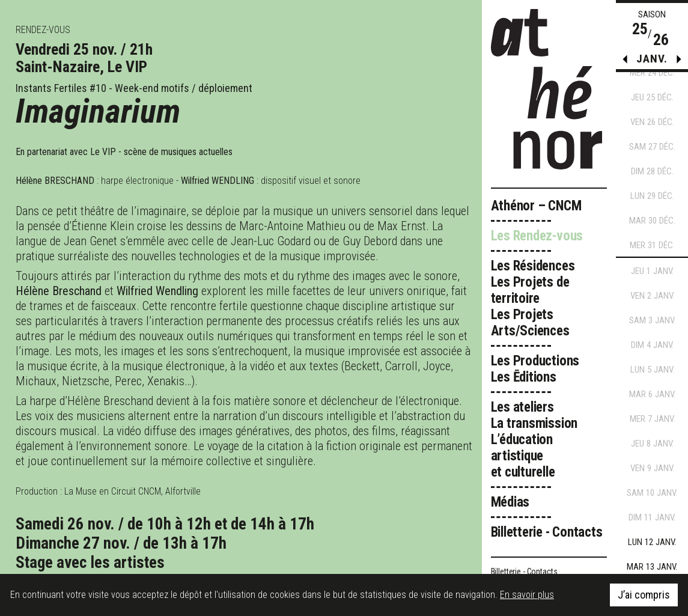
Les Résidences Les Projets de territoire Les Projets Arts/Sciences (533, 298)
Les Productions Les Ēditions (535, 369)
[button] (679, 62)
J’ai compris (644, 595)
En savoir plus (527, 595)
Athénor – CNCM (536, 206)
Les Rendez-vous (537, 236)
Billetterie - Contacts (547, 532)
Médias (510, 502)
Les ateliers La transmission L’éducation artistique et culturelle (534, 440)
